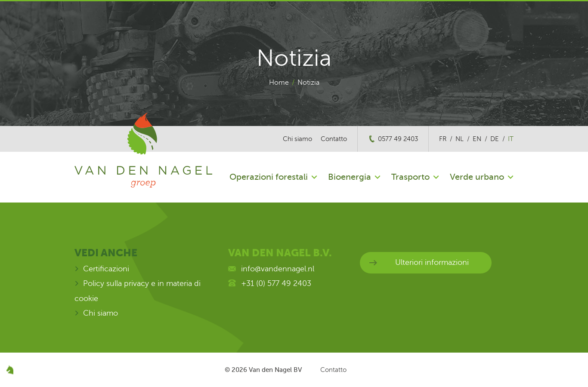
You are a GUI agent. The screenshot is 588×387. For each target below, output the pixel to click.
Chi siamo (297, 139)
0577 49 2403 (398, 139)
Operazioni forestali (269, 177)
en (477, 139)
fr (443, 139)
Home (279, 83)
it (511, 139)
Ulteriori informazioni (432, 262)
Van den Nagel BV (275, 370)
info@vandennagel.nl (278, 269)
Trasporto (410, 177)
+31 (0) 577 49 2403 (276, 283)
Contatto (334, 139)
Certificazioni (106, 269)
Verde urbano (477, 177)
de (495, 139)
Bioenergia (350, 177)
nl (460, 139)
